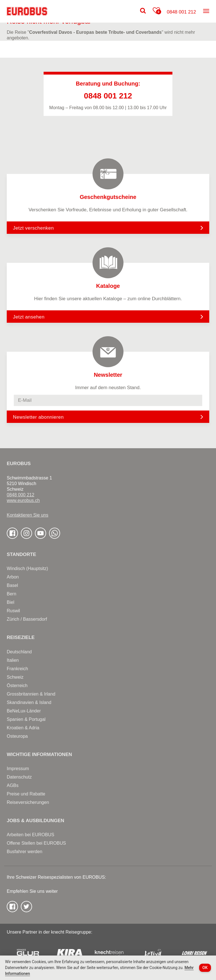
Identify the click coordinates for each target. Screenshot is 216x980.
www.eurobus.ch (23, 500)
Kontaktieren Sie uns (28, 515)
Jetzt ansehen (108, 317)
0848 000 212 (21, 495)
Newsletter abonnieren (38, 417)
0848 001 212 (181, 12)
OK (205, 968)
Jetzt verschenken (108, 228)
